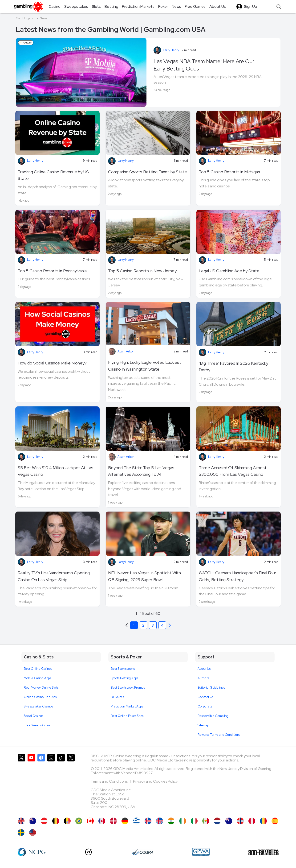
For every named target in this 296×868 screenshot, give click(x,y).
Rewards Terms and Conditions (219, 735)
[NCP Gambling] (32, 852)
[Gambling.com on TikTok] (61, 783)
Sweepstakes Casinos (38, 706)
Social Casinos (34, 716)
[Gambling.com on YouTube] (31, 783)
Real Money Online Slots (41, 688)
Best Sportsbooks (123, 669)
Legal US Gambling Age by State (229, 271)
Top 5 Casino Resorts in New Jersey (142, 271)
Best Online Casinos (38, 669)
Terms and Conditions (109, 781)
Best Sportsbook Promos (128, 688)
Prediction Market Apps (127, 706)
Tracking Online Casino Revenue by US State (53, 175)
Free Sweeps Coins (37, 725)
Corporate (205, 706)
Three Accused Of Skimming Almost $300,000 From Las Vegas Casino (233, 471)
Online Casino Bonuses (40, 697)
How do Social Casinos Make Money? (52, 363)
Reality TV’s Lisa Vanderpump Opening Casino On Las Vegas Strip (54, 576)
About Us (204, 669)
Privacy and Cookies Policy (155, 781)
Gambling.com (25, 18)
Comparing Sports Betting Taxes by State (148, 172)
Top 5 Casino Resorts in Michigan (229, 172)
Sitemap (203, 725)
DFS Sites (117, 697)
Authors (203, 678)
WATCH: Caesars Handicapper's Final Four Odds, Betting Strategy (237, 576)
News (43, 18)
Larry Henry (171, 50)
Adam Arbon (126, 351)
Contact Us (205, 697)
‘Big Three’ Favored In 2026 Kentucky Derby (233, 367)
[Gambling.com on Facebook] (41, 783)
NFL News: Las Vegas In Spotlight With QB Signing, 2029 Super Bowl (144, 576)
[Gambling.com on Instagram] (51, 783)
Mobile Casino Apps (37, 678)
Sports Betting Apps (124, 678)
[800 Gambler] (264, 852)
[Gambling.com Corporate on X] (71, 783)
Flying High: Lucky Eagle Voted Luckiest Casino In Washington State (145, 366)
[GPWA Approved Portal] (201, 852)
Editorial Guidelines (211, 688)
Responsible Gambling (213, 716)
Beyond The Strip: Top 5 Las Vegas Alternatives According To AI (141, 471)
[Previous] (170, 625)
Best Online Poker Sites (127, 716)
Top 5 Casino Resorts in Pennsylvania (52, 271)
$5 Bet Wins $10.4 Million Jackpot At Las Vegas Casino (55, 471)
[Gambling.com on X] (21, 783)
